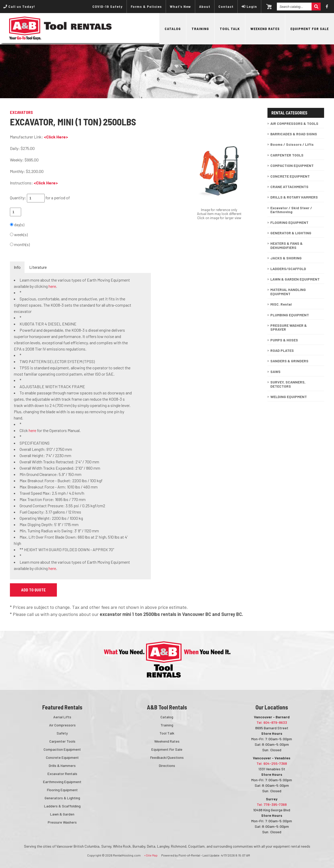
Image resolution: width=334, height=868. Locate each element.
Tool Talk (230, 29)
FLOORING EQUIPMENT (289, 222)
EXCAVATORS (21, 112)
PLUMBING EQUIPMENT (290, 315)
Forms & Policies (146, 6)
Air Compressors (62, 725)
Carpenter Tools (62, 741)
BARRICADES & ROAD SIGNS (294, 134)
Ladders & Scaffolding (62, 806)
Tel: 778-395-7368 (272, 804)
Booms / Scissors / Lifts (292, 144)
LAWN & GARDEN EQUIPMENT (295, 279)
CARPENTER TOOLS (287, 155)
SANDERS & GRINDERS (289, 361)
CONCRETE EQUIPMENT (290, 176)
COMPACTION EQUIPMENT (292, 165)
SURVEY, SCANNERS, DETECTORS (288, 384)
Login (249, 6)
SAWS (275, 372)
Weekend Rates (265, 29)
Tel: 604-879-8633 (272, 722)
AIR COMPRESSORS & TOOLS (294, 123)
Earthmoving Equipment (62, 782)
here (52, 286)
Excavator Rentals (62, 774)
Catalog (173, 29)
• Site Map (151, 855)
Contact (226, 6)
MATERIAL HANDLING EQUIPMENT (288, 292)
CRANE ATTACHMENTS (289, 187)
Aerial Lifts (62, 717)
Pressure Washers (62, 822)
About (205, 6)
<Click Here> (56, 137)
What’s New (180, 6)
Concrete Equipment (62, 757)
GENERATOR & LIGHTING (291, 233)
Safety (62, 733)
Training (200, 29)
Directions (167, 765)
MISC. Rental (281, 304)
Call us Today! (19, 6)
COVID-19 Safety (108, 6)
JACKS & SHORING (286, 258)
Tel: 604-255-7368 (272, 763)
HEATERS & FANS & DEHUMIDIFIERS (287, 245)
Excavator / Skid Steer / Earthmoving (291, 210)
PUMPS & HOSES (284, 340)
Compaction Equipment (62, 749)
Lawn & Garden (62, 814)
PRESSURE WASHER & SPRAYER (289, 327)
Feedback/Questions (167, 757)
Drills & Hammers (62, 765)
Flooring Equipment (62, 790)
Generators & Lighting (62, 798)
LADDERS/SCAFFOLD (288, 269)
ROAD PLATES (282, 350)
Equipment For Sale (310, 29)
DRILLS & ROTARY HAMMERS (294, 197)
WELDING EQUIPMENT (289, 397)
